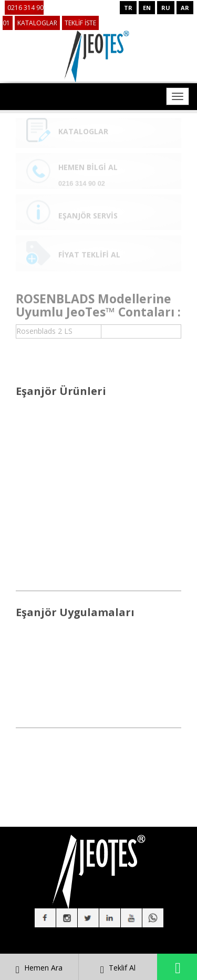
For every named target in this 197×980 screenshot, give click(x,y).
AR (185, 8)
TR (128, 8)
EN (147, 8)
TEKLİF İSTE (80, 23)
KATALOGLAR (37, 23)
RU (166, 8)
